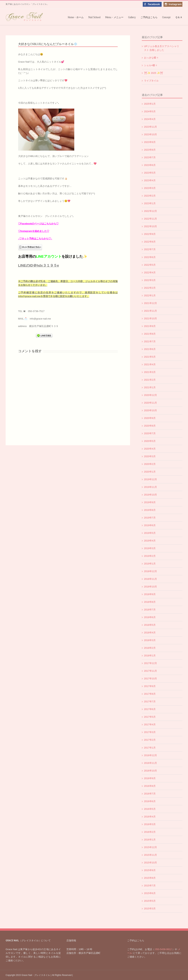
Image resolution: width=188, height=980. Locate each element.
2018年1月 (150, 656)
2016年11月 (150, 763)
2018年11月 (150, 579)
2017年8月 (150, 694)
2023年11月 (150, 127)
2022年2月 (150, 288)
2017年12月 (150, 663)
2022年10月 (150, 226)
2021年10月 (150, 318)
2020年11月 (150, 403)
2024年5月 (150, 111)
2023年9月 (150, 142)
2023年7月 (150, 157)
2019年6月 (150, 525)
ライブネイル (151, 81)
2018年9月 (150, 594)
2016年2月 (150, 832)
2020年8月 (150, 426)
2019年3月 (150, 548)
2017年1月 (150, 748)
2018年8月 (150, 602)
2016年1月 (150, 840)
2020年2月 (150, 464)
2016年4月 (150, 817)
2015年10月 (150, 863)
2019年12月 (150, 479)
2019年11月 (150, 487)
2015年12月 (150, 847)
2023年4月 (150, 180)
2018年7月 (150, 610)
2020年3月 (150, 456)
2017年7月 (150, 702)
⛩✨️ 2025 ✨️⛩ (154, 73)
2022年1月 (150, 295)
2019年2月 (150, 556)
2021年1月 (150, 387)
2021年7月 (150, 341)
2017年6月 (150, 709)
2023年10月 (150, 134)
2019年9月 (150, 502)
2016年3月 (150, 824)
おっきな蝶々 (151, 58)
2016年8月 (150, 786)
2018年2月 (150, 648)
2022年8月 (150, 242)
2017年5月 (150, 717)
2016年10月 (150, 771)
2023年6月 (150, 165)
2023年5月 (150, 173)
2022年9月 (150, 234)
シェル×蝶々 (151, 65)
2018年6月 (150, 617)
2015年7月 (150, 886)
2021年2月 (150, 380)
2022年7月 (150, 249)
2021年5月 (150, 357)
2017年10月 (150, 679)
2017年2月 (150, 740)
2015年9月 (150, 870)
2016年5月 (150, 809)
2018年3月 (150, 640)
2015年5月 (150, 901)
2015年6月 (150, 893)
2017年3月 (150, 732)
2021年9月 (150, 326)
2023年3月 (150, 188)
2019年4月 (150, 541)
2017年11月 (150, 671)
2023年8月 (150, 150)
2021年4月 (150, 364)
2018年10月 (150, 587)
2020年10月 (150, 410)
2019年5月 (150, 533)
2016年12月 (150, 755)
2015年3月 (150, 909)
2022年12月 (150, 211)
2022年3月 (150, 280)
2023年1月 (150, 203)
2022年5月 (150, 265)
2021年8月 (150, 334)
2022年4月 (150, 273)
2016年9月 (150, 778)
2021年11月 (150, 311)
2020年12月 (150, 395)
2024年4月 (150, 119)
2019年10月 (150, 495)
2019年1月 (150, 564)
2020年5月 (150, 441)
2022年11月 (150, 219)
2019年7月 (150, 518)
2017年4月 (150, 724)
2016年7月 (150, 794)
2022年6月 (150, 257)
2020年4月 (150, 449)
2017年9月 (150, 686)
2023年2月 (150, 196)
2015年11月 (150, 855)
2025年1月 (150, 104)
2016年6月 (150, 801)
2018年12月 (150, 571)
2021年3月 (150, 372)
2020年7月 (150, 433)
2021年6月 (150, 349)
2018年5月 (150, 625)
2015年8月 (150, 878)
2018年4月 (150, 633)
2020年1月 (150, 472)
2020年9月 (150, 418)
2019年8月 (150, 510)
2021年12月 (150, 303)
